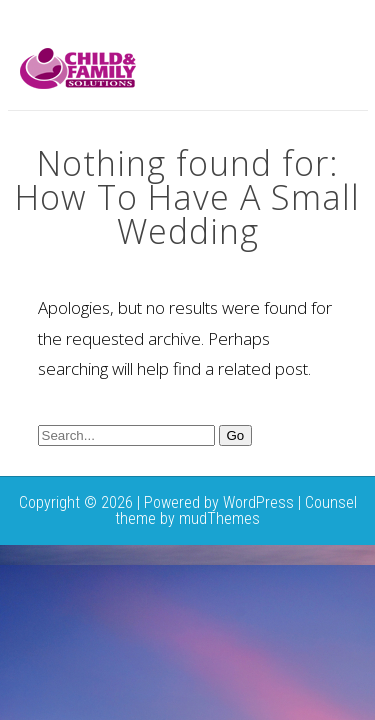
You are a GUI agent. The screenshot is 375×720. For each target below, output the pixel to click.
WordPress (258, 502)
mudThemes (219, 518)
